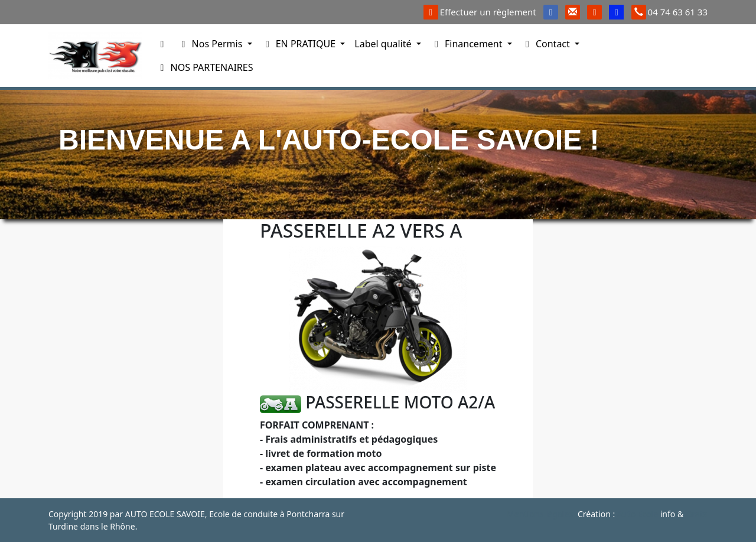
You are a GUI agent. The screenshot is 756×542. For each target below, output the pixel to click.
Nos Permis (211, 44)
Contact (547, 44)
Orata (697, 514)
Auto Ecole (638, 514)
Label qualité (384, 44)
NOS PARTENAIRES (204, 67)
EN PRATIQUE (300, 44)
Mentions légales (540, 514)
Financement (468, 44)
